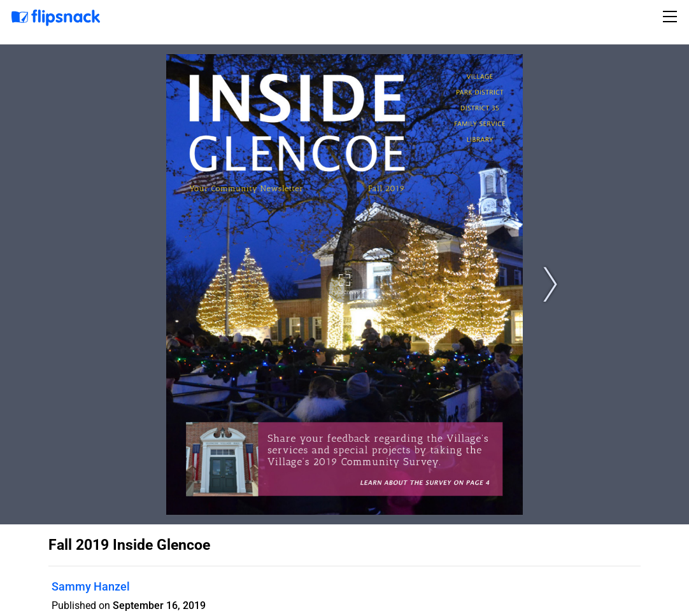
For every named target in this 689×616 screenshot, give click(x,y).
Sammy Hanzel (91, 586)
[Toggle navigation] (672, 17)
